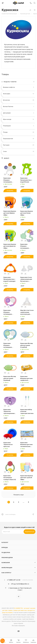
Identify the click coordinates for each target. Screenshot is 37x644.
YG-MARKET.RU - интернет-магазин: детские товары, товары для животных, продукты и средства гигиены (19, 610)
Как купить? (6, 573)
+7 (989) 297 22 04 (14, 580)
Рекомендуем (7, 558)
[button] (3, 641)
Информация (7, 568)
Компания (6, 563)
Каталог (5, 542)
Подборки (6, 552)
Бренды (5, 547)
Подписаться (30, 532)
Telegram (18, 597)
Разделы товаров (10, 82)
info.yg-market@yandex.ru (20, 584)
